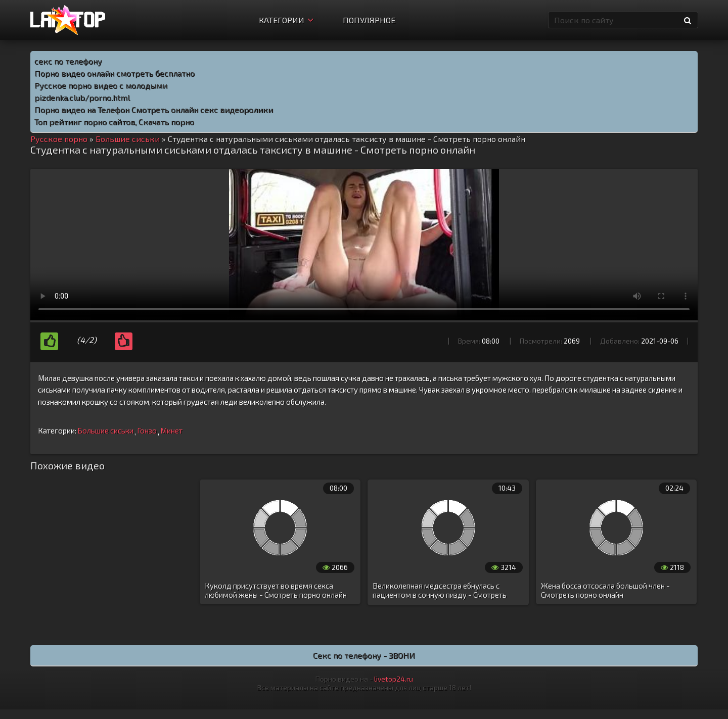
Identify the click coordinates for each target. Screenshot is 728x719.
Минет (171, 430)
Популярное (369, 20)
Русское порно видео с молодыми (101, 85)
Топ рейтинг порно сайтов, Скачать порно (114, 122)
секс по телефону (68, 61)
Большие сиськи (105, 430)
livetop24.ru (394, 679)
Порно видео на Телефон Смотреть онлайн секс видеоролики (154, 109)
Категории (286, 20)
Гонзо (147, 430)
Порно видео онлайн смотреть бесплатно (115, 73)
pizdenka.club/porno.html (82, 97)
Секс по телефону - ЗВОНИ (364, 655)
